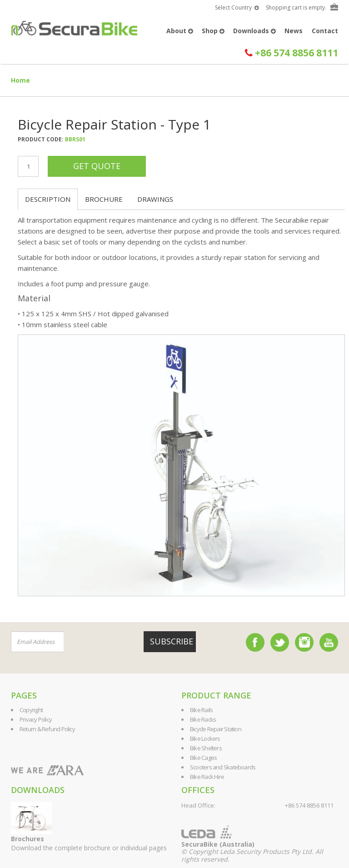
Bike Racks (203, 719)
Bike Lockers (205, 738)
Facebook (255, 642)
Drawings (155, 199)
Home (20, 80)
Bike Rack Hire (207, 777)
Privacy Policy (36, 719)
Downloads (254, 31)
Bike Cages (203, 758)
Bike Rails (201, 710)
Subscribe (172, 641)
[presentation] (119, 642)
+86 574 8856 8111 (292, 53)
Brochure (104, 199)
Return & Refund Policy (47, 729)
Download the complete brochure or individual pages (89, 843)
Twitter (280, 642)
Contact (325, 31)
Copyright (31, 710)
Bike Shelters (206, 748)
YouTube (329, 642)
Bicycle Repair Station (216, 729)
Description (48, 199)
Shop (213, 31)
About (179, 31)
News (294, 31)
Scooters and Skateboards (223, 767)
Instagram (304, 642)
